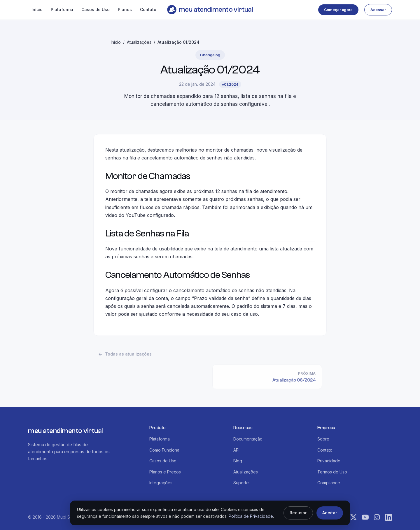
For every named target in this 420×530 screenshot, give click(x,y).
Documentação (248, 439)
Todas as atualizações (125, 356)
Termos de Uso (332, 472)
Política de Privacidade (251, 516)
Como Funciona (164, 450)
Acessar (378, 10)
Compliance (329, 483)
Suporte (241, 483)
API (236, 450)
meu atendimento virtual (210, 10)
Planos (125, 9)
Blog (238, 461)
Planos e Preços (165, 472)
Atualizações (139, 42)
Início (37, 9)
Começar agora (338, 10)
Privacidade (329, 461)
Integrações (161, 483)
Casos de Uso (96, 9)
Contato (148, 9)
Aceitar (330, 513)
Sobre (323, 439)
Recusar (298, 513)
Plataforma (62, 9)
